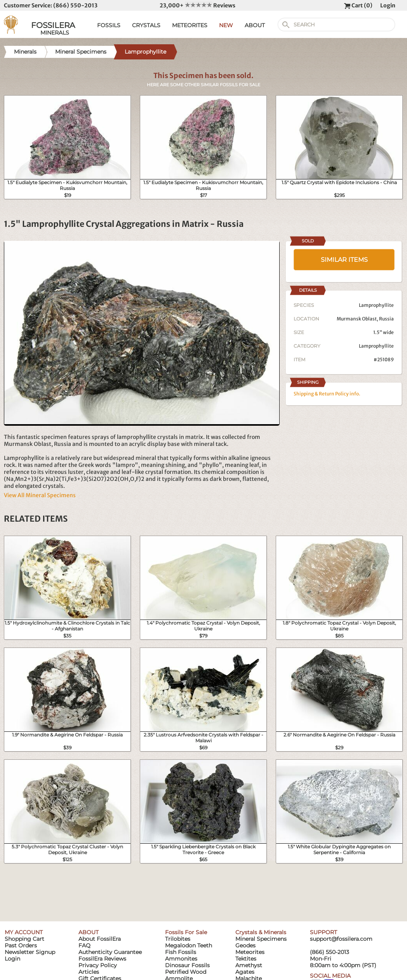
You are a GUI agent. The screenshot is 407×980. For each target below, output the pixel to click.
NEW (226, 25)
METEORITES (190, 25)
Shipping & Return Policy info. (327, 394)
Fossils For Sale (186, 932)
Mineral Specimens (261, 939)
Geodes (245, 945)
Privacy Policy (98, 965)
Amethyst (249, 965)
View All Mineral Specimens (40, 495)
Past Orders (21, 945)
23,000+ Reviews (197, 5)
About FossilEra (100, 939)
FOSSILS (109, 25)
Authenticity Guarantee (110, 952)
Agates (245, 972)
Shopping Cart (24, 939)
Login (388, 5)
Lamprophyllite (376, 346)
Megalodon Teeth (189, 945)
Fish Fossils (181, 952)
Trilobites (178, 939)
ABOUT (255, 25)
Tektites (246, 959)
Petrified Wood (186, 972)
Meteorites (250, 952)
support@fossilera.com (341, 939)
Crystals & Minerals (261, 932)
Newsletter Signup (30, 952)
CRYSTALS (146, 25)
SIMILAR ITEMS (344, 260)
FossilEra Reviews (102, 959)
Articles (89, 972)
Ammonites (181, 959)
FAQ (84, 945)
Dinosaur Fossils (187, 965)
